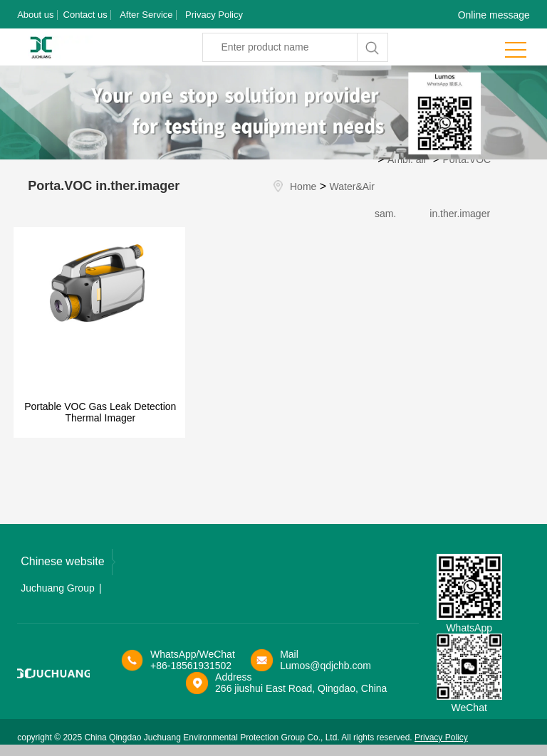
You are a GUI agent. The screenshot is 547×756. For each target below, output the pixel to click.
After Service (146, 15)
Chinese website (68, 562)
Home (303, 187)
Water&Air (352, 187)
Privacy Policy (214, 15)
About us (35, 15)
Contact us (85, 15)
